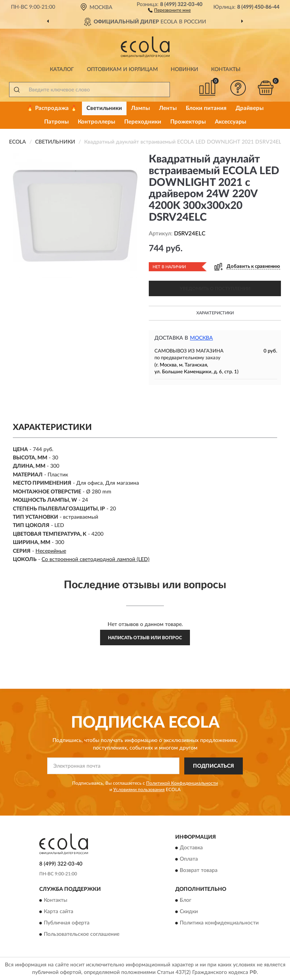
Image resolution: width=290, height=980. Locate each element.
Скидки (189, 912)
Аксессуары (231, 122)
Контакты (226, 70)
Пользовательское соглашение (82, 934)
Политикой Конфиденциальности (182, 783)
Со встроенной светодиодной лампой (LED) (96, 560)
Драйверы (250, 108)
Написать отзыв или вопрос (145, 638)
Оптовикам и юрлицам (122, 70)
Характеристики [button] (215, 313)
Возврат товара (199, 871)
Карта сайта (59, 912)
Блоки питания (206, 108)
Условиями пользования (139, 790)
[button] (169, 10)
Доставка (191, 848)
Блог (186, 900)
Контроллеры (96, 122)
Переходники (143, 122)
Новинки (184, 70)
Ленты (168, 108)
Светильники (104, 108)
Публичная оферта (67, 923)
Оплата (189, 859)
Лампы (140, 108)
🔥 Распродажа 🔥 (52, 108)
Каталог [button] (62, 70)
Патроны (56, 122)
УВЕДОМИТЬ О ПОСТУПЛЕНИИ (215, 289)
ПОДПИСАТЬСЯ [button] (214, 766)
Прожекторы (188, 122)
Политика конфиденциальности (219, 923)
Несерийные (51, 551)
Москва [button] (201, 338)
